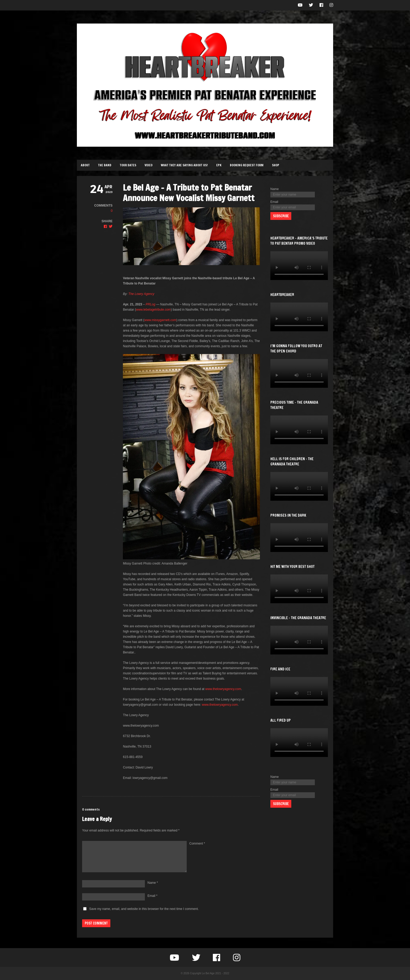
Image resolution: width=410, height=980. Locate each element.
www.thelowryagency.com (223, 689)
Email (152, 896)
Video (149, 165)
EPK (219, 165)
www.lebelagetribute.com (153, 310)
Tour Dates (128, 165)
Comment (197, 844)
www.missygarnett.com (160, 320)
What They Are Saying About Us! (184, 165)
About (85, 165)
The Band (105, 165)
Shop (276, 165)
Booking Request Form (247, 165)
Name (153, 883)
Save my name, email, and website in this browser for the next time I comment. (144, 909)
